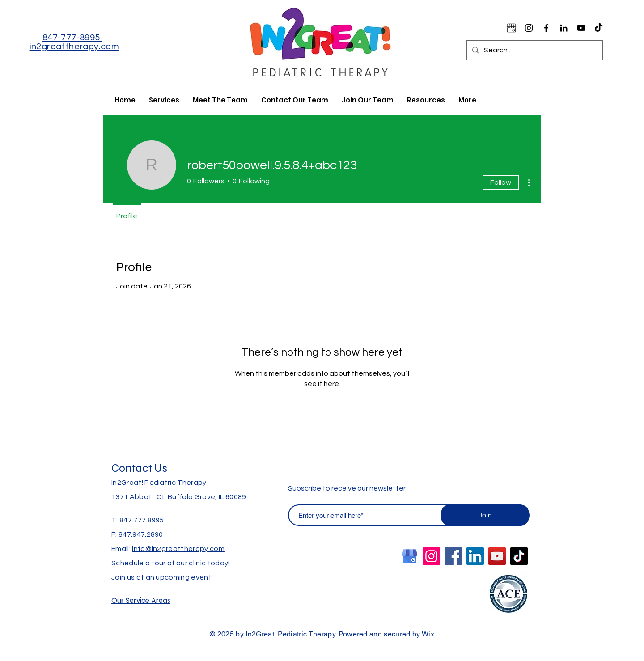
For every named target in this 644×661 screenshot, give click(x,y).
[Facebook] (546, 28)
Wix (428, 634)
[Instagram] (529, 28)
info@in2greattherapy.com (178, 549)
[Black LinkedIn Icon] (564, 28)
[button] (426, 100)
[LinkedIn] (475, 556)
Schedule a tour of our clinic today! (171, 563)
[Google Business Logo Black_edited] (511, 28)
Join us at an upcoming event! (162, 577)
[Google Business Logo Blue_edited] (409, 556)
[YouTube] (581, 28)
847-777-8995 (72, 38)
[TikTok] (599, 28)
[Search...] (534, 50)
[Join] (485, 515)
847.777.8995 (141, 520)
